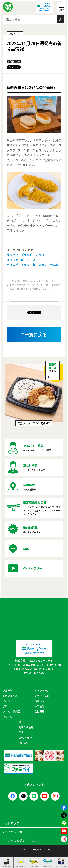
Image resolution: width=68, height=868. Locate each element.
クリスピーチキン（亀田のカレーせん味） (34, 265)
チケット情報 (42, 696)
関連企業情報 (26, 727)
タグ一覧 (8, 717)
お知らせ (39, 701)
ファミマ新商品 (11, 711)
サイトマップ (34, 823)
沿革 (21, 722)
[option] (34, 397)
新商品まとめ (10, 696)
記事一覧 (8, 690)
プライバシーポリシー (34, 832)
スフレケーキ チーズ (21, 260)
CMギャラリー (27, 738)
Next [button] (56, 377)
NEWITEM (52, 367)
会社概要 (39, 711)
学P (5, 706)
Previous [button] (49, 377)
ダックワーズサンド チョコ (25, 255)
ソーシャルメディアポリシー (34, 841)
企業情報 (39, 706)
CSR (21, 732)
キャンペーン (42, 690)
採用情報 (24, 743)
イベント (8, 701)
